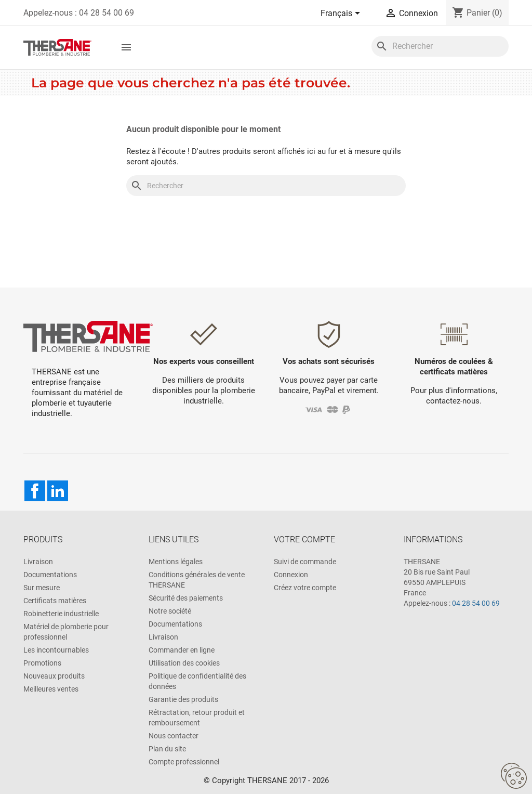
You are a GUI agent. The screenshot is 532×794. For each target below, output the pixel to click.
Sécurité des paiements (186, 598)
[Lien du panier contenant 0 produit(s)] (477, 13)
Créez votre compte (305, 588)
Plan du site (167, 749)
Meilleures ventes (51, 689)
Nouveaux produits (54, 676)
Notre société (170, 611)
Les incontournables (56, 650)
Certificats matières (55, 601)
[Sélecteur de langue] (342, 14)
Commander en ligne (182, 650)
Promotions (42, 663)
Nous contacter (174, 736)
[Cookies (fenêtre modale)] (514, 776)
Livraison (38, 562)
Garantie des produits (183, 699)
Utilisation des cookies (184, 663)
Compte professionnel (184, 762)
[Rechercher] (440, 46)
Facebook (35, 491)
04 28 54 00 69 (476, 603)
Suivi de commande (305, 562)
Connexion (291, 575)
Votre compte (304, 539)
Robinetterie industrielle (61, 614)
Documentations (50, 575)
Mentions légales (176, 562)
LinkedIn (58, 491)
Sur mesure (42, 588)
